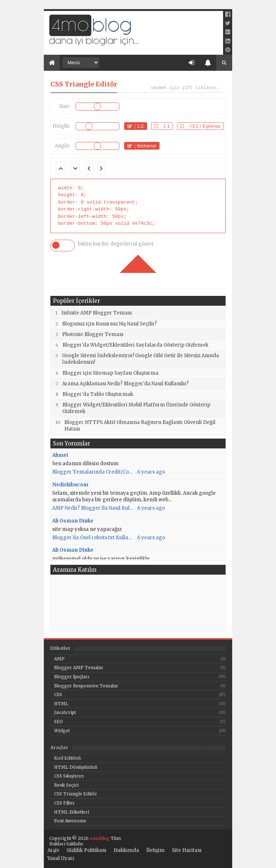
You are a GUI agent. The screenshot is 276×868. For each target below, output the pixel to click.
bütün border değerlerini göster (116, 244)
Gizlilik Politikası (86, 850)
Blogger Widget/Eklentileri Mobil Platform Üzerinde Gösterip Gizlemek (136, 408)
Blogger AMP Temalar (79, 668)
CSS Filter (64, 803)
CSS (58, 695)
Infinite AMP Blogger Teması (97, 313)
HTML (61, 704)
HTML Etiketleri (72, 812)
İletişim (156, 850)
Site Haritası (187, 850)
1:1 (167, 126)
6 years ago (151, 472)
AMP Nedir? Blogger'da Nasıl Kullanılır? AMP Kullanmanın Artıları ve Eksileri (93, 508)
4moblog (99, 838)
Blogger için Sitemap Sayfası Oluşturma (110, 373)
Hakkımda (126, 850)
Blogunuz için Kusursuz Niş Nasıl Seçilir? (110, 324)
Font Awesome (70, 821)
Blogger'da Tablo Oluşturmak (98, 394)
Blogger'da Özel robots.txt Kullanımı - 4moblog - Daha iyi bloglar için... (93, 538)
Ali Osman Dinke (73, 521)
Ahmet (60, 455)
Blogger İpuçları (72, 677)
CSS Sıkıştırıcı (69, 776)
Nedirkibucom (70, 485)
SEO (58, 722)
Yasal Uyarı (61, 859)
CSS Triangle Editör (76, 794)
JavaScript (65, 712)
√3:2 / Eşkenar (205, 126)
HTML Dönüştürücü (76, 767)
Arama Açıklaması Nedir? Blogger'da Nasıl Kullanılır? (125, 384)
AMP (59, 659)
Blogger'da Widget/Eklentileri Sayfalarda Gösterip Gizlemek (135, 345)
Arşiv (53, 850)
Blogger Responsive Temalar (86, 686)
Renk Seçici (66, 785)
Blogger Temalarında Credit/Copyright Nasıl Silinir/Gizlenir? (93, 472)
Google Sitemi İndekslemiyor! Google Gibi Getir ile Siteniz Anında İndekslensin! (141, 359)
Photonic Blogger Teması (93, 334)
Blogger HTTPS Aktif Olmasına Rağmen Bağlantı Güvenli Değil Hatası (140, 426)
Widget (62, 731)
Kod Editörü (67, 758)
